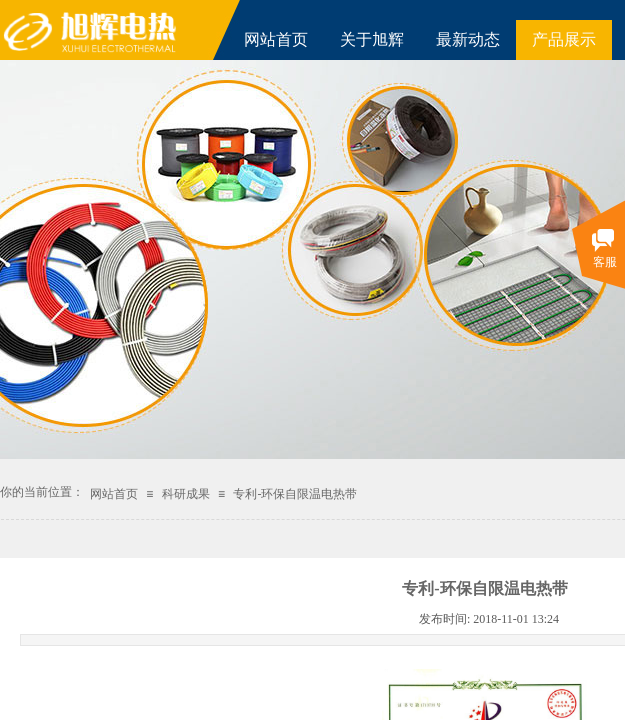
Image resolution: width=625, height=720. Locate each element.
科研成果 (186, 494)
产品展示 (564, 39)
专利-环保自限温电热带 (295, 494)
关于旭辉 (372, 39)
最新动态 (468, 39)
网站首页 (276, 39)
